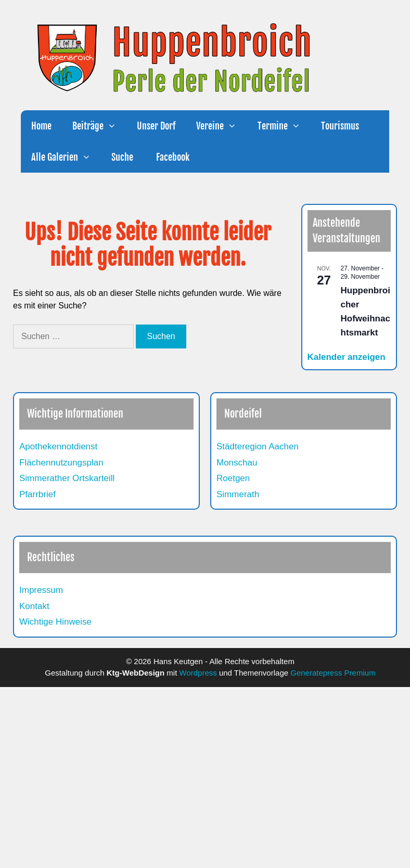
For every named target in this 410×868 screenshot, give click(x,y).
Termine (284, 126)
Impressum (41, 590)
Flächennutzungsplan (61, 463)
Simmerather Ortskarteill (67, 478)
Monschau (237, 463)
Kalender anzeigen (347, 357)
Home (41, 126)
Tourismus (340, 126)
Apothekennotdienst (58, 446)
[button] (115, 126)
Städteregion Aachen (258, 446)
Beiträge (99, 126)
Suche (122, 157)
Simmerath (238, 494)
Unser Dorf (156, 126)
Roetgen (233, 478)
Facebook (172, 157)
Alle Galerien (66, 157)
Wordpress (198, 673)
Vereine (221, 126)
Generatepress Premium (333, 673)
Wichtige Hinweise (55, 622)
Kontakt (34, 606)
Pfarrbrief (37, 494)
